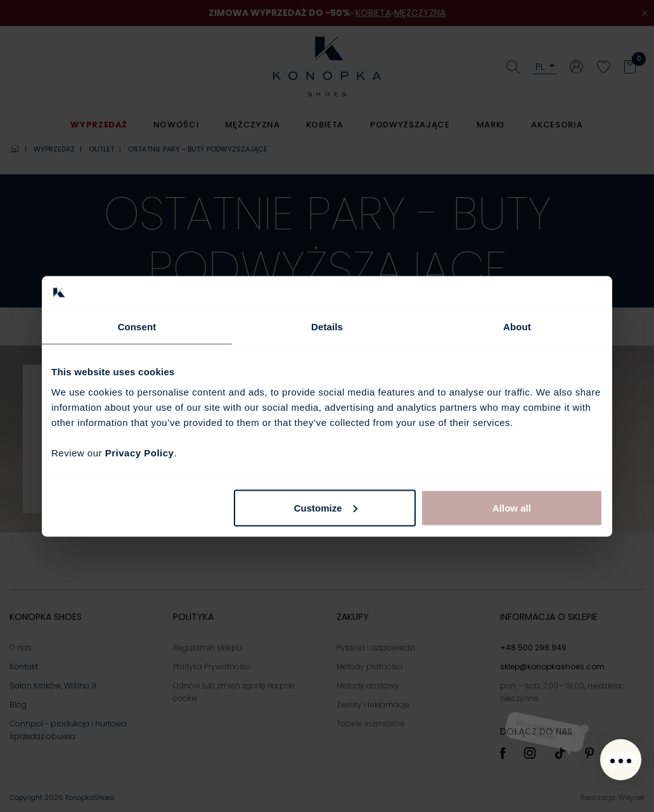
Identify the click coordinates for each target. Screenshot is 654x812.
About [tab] (517, 327)
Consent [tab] (137, 327)
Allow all (512, 507)
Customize (326, 507)
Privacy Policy (140, 452)
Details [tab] (327, 327)
